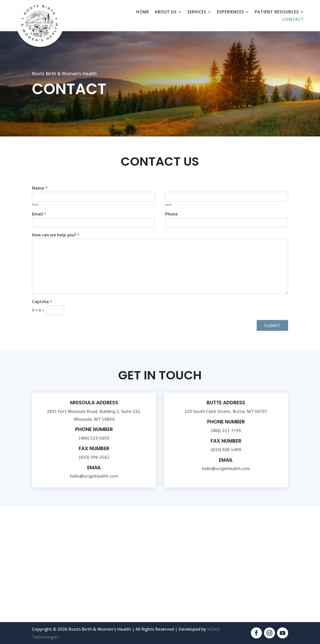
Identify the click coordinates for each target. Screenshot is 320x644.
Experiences (231, 12)
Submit (272, 325)
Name (40, 188)
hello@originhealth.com (94, 476)
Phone (171, 214)
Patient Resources (277, 12)
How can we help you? (56, 235)
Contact (293, 20)
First (35, 205)
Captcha (42, 302)
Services (197, 12)
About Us (166, 12)
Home (143, 12)
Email (39, 214)
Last (168, 205)
